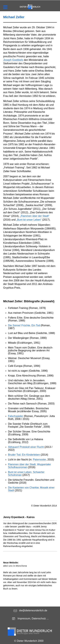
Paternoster (40, 460)
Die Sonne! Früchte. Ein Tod (24, 325)
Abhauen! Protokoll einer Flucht (26, 447)
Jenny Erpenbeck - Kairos (19, 517)
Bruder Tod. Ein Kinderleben (24, 455)
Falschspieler (16, 416)
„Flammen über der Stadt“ (35, 216)
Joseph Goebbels (13, 60)
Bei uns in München (15, 566)
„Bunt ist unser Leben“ (29, 220)
